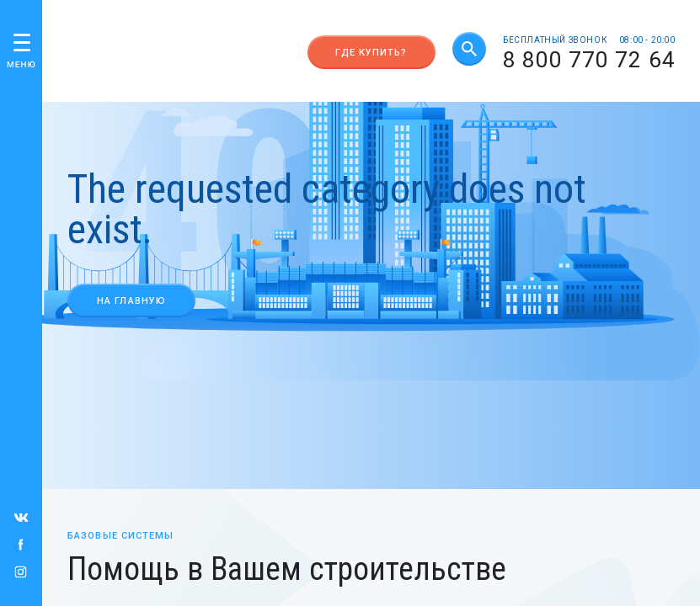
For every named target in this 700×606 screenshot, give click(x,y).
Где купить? (371, 53)
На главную (131, 301)
